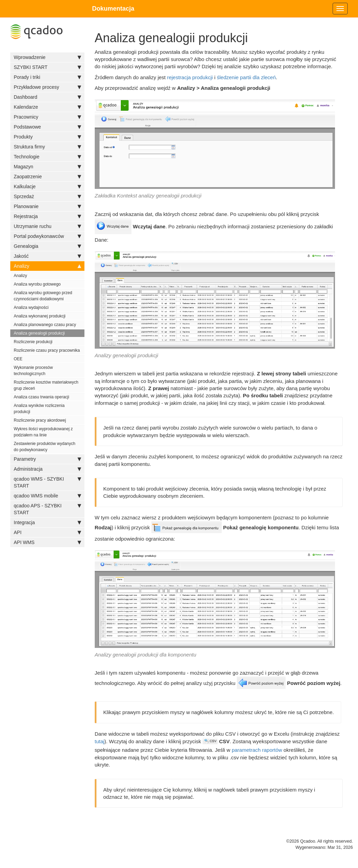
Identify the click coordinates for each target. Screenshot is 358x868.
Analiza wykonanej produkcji (40, 316)
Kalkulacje (47, 186)
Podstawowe (47, 127)
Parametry (47, 459)
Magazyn (47, 167)
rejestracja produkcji (190, 77)
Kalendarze (47, 107)
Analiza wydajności (31, 308)
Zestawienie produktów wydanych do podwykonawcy (44, 447)
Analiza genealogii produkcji (39, 333)
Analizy (47, 266)
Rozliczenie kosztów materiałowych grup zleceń (46, 385)
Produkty (47, 137)
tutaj (100, 741)
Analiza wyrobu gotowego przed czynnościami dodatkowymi (43, 296)
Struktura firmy (47, 147)
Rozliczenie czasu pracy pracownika (47, 350)
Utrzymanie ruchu (47, 226)
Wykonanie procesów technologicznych (33, 371)
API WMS (47, 542)
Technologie (47, 157)
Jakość (47, 256)
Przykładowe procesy (47, 87)
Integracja (47, 522)
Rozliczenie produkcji (33, 342)
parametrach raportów (257, 750)
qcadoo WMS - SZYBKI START (47, 482)
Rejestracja (47, 216)
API (47, 532)
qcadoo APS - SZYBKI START (47, 509)
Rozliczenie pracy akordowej (40, 420)
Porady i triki (47, 77)
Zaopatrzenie (47, 177)
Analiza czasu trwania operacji (41, 397)
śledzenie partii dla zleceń (246, 77)
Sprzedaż (47, 196)
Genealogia (47, 246)
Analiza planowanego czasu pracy (45, 325)
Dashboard (47, 97)
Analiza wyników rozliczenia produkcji (39, 409)
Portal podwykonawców (47, 236)
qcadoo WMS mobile (47, 496)
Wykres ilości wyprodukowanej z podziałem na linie (43, 432)
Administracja (47, 469)
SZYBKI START (47, 67)
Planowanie (47, 206)
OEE (18, 359)
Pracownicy (47, 117)
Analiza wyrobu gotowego (37, 284)
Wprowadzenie (47, 57)
